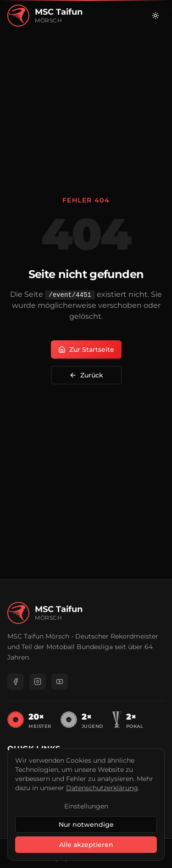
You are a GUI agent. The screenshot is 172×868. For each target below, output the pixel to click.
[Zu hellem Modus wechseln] (155, 16)
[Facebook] (16, 682)
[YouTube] (60, 682)
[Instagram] (38, 682)
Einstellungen (86, 806)
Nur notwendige (86, 824)
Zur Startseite (86, 349)
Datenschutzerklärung (102, 788)
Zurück (86, 375)
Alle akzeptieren (86, 845)
